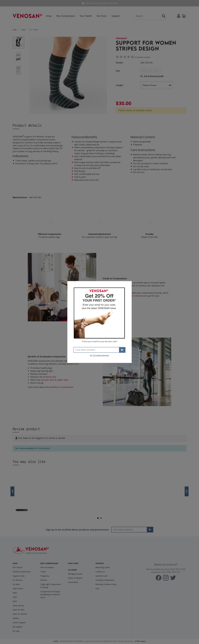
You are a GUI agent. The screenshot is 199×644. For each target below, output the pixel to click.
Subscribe (122, 350)
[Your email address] (96, 350)
